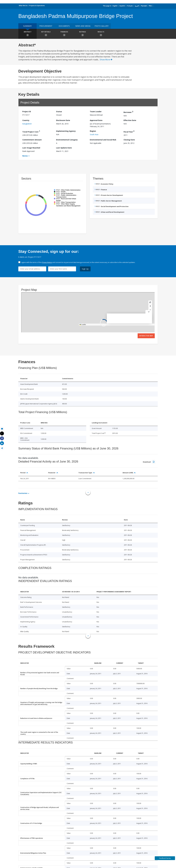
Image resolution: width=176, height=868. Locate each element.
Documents (64, 26)
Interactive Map (146, 336)
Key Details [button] (46, 34)
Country (26, 120)
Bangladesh (27, 124)
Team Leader (96, 112)
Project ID (27, 112)
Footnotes (23, 493)
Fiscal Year (129, 131)
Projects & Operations (37, 6)
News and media (83, 26)
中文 (150, 6)
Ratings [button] (82, 34)
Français (130, 6)
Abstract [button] (27, 34)
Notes (25, 156)
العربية (137, 6)
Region (93, 131)
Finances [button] (64, 34)
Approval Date (96, 120)
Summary (27, 26)
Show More (106, 60)
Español (122, 6)
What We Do (23, 6)
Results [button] (101, 34)
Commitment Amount (32, 140)
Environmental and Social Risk (103, 140)
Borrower (128, 112)
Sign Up (85, 269)
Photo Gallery (102, 26)
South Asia (94, 134)
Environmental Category (67, 140)
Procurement (46, 26)
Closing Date (129, 140)
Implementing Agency (66, 131)
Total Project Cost (31, 131)
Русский (144, 6)
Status (59, 112)
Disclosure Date (63, 120)
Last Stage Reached (31, 148)
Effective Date (130, 120)
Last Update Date (64, 148)
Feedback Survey (165, 858)
